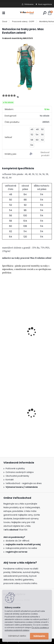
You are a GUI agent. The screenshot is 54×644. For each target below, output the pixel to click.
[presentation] (3, 328)
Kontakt (10, 480)
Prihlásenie (29, 4)
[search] (45, 13)
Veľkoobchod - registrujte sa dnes (24, 483)
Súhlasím (39, 636)
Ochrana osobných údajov (20, 472)
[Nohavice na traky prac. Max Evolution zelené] (27, 66)
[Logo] (27, 13)
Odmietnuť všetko (17, 636)
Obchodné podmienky (17, 476)
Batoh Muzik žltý (13, 422)
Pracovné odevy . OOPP (23, 21)
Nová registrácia (45, 4)
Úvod (5, 21)
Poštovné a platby (15, 468)
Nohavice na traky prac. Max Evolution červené (26, 343)
